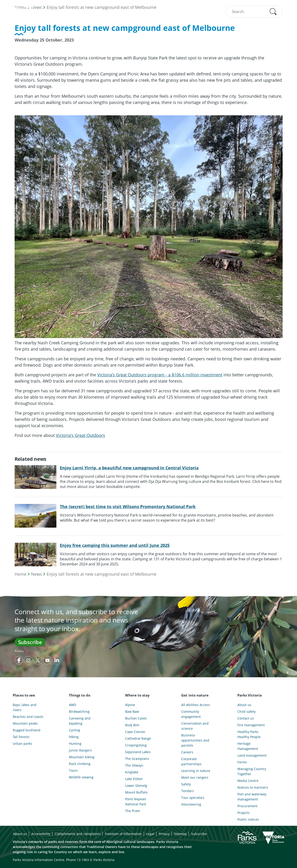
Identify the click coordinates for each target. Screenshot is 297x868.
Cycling (74, 730)
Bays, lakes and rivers (25, 707)
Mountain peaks (25, 723)
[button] (273, 12)
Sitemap (180, 834)
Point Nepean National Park (136, 802)
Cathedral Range (138, 738)
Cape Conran (135, 732)
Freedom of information (123, 834)
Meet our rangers (195, 777)
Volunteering (191, 804)
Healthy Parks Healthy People (249, 734)
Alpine (130, 705)
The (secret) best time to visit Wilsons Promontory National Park (128, 507)
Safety (186, 784)
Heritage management (248, 746)
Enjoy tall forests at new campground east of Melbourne (102, 574)
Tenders (188, 791)
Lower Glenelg (136, 786)
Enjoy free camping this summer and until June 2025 (115, 545)
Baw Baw (132, 712)
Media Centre (248, 781)
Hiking (74, 737)
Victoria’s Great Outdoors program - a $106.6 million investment (160, 375)
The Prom (132, 811)
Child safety (247, 712)
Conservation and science (195, 726)
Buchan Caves (136, 718)
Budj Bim (132, 725)
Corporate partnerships (191, 761)
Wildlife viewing (81, 777)
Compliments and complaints (78, 834)
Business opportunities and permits (195, 740)
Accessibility (41, 834)
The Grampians (137, 759)
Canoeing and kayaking (80, 721)
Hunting (75, 744)
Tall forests (21, 737)
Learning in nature (196, 771)
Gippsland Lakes (138, 752)
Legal (150, 834)
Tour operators (193, 798)
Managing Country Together (252, 771)
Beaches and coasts (28, 717)
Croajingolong (136, 745)
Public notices (248, 819)
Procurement (247, 806)
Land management (252, 755)
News (37, 574)
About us (244, 705)
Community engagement (191, 714)
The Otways (134, 765)
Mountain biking (82, 757)
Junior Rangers (80, 750)
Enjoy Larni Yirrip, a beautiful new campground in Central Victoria (129, 468)
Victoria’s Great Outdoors (81, 435)
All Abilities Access (196, 705)
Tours (73, 770)
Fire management (251, 725)
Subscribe (30, 642)
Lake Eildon (134, 779)
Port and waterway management (252, 797)
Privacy (19, 651)
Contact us (246, 718)
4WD (73, 705)
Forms (242, 762)
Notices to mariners (253, 787)
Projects (244, 813)
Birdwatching (79, 712)
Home (21, 574)
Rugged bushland (27, 730)
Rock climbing (80, 764)
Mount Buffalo (136, 792)
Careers (187, 752)
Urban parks (22, 744)
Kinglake (132, 772)
